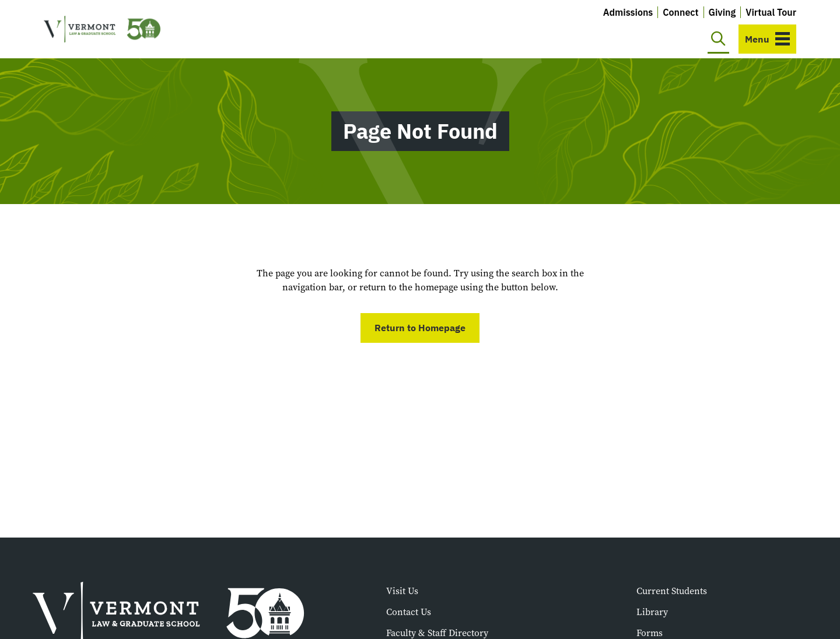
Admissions (628, 12)
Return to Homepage (420, 328)
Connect (680, 12)
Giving (722, 12)
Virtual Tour (771, 12)
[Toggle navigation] (767, 39)
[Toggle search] (718, 39)
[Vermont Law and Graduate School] (102, 29)
